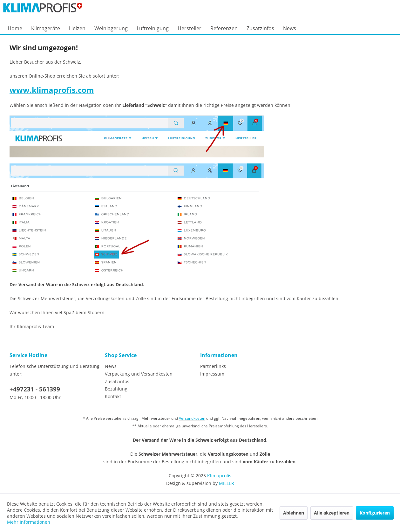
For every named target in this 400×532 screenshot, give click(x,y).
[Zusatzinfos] (260, 28)
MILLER (227, 483)
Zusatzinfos (117, 381)
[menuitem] (15, 28)
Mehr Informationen (29, 522)
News (111, 366)
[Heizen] (77, 28)
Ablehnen (294, 513)
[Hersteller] (190, 28)
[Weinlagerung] (111, 28)
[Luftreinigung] (153, 28)
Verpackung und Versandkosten (139, 374)
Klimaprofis (219, 476)
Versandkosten (192, 418)
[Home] (15, 28)
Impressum (212, 374)
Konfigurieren (375, 513)
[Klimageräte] (46, 28)
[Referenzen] (224, 28)
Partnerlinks (213, 366)
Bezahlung (116, 389)
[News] (290, 28)
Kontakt (113, 396)
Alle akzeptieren (332, 513)
